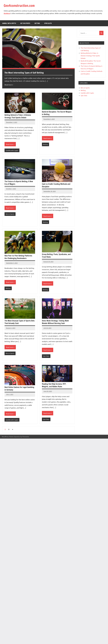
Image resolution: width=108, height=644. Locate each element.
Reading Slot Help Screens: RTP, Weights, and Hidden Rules (54, 385)
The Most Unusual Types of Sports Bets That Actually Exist (20, 322)
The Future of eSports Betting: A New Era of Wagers (19, 183)
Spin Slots (48, 23)
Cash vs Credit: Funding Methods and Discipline (56, 185)
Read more (8, 85)
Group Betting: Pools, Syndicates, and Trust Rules (56, 256)
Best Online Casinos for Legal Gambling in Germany (19, 388)
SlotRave (7, 13)
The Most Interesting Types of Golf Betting (24, 73)
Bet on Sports (25, 23)
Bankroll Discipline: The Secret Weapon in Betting (57, 113)
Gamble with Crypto (9, 23)
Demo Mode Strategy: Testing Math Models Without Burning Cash (55, 322)
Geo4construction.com (19, 6)
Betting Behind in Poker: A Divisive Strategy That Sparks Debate (18, 116)
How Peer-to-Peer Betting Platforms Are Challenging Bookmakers (18, 257)
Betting (37, 23)
